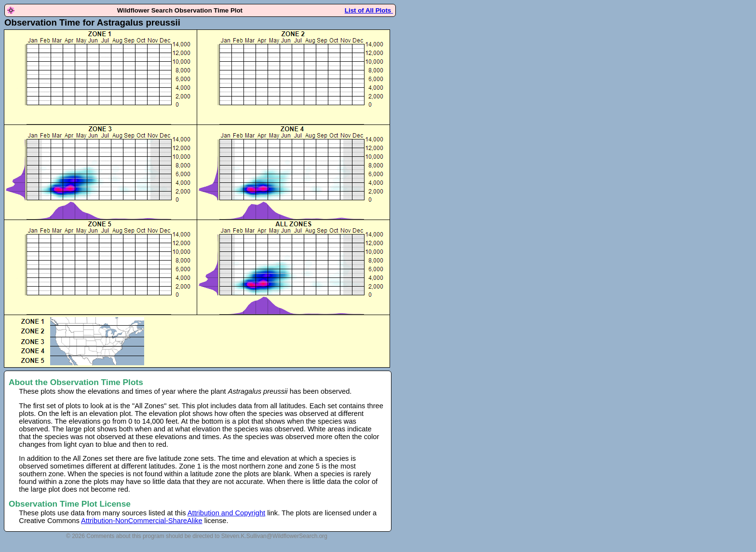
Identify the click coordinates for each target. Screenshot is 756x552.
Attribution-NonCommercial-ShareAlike (142, 521)
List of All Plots (369, 10)
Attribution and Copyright (226, 513)
